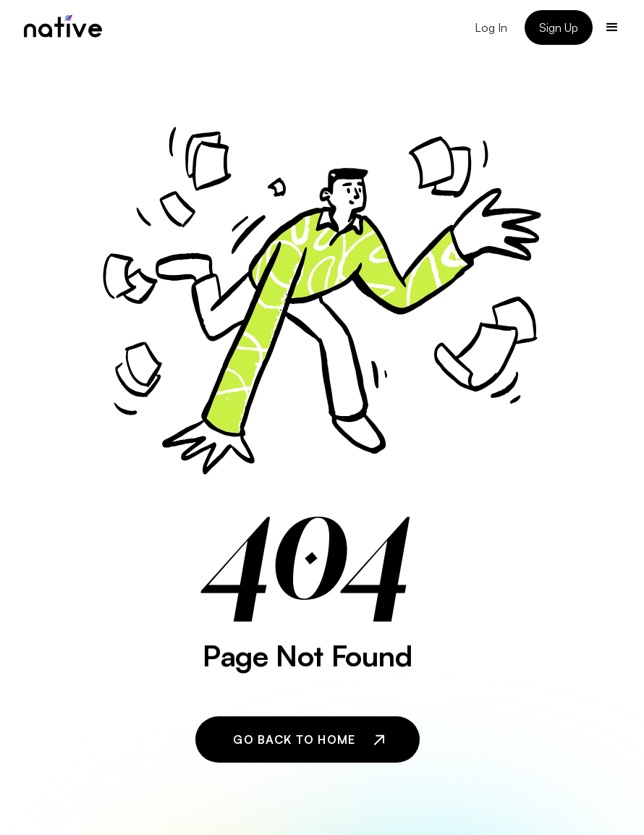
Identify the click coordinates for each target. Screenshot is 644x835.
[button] (612, 27)
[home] (63, 27)
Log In (491, 27)
